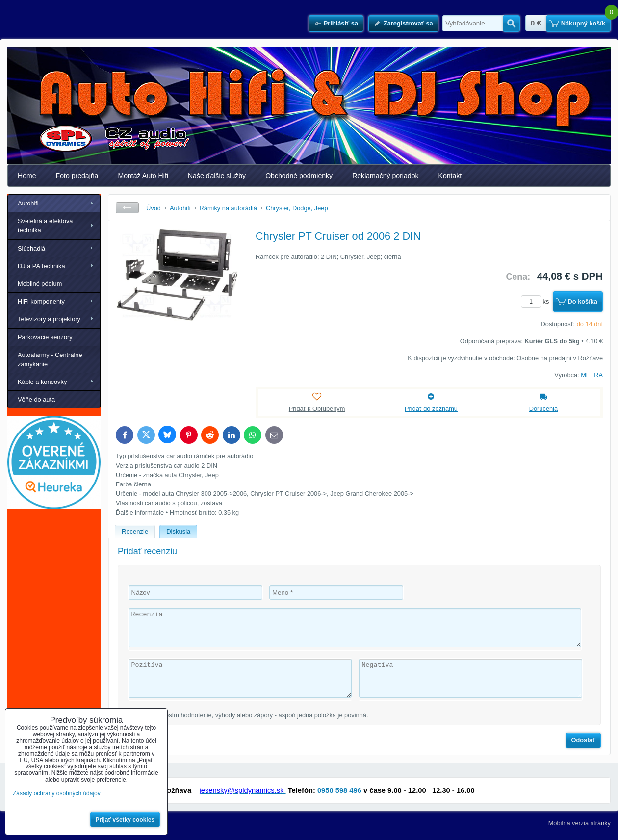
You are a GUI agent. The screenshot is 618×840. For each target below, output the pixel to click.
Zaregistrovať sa (408, 23)
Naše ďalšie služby (217, 176)
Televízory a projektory (49, 319)
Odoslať (584, 740)
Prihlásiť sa (341, 23)
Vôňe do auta (36, 399)
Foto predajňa (77, 176)
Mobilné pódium (40, 284)
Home (27, 176)
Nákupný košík (583, 23)
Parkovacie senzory (45, 337)
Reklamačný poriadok (385, 176)
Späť (127, 208)
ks (537, 301)
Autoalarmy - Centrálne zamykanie (50, 359)
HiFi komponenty (41, 301)
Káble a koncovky (42, 382)
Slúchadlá (31, 248)
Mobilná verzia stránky (579, 823)
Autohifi (28, 203)
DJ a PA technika (41, 266)
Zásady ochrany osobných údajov (57, 793)
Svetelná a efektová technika (45, 226)
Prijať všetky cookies (125, 820)
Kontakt (450, 176)
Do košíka (583, 301)
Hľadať (511, 24)
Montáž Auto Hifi (143, 176)
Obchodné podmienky (299, 176)
